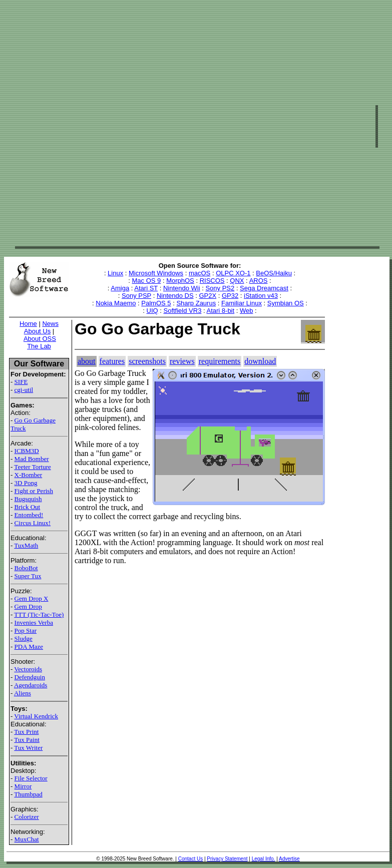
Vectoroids (28, 669)
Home (28, 324)
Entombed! (29, 515)
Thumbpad (28, 794)
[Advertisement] (121, 125)
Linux (115, 273)
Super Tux (28, 576)
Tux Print (26, 732)
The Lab (39, 346)
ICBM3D (27, 451)
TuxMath (26, 545)
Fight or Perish (34, 491)
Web (247, 311)
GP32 (230, 296)
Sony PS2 (220, 288)
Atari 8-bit (220, 311)
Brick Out (28, 507)
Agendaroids (31, 685)
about (87, 361)
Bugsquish (28, 499)
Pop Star (26, 630)
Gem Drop (28, 606)
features (112, 361)
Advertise (289, 859)
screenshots (147, 361)
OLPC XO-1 (233, 273)
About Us (37, 331)
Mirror (23, 786)
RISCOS (212, 281)
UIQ (152, 311)
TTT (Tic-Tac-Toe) (39, 614)
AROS (259, 281)
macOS (200, 273)
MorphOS (180, 281)
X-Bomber (29, 475)
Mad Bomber (32, 459)
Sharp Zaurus (196, 303)
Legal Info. (264, 859)
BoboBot (26, 568)
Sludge (24, 638)
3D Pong (26, 483)
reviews (182, 361)
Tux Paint (27, 740)
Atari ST (146, 288)
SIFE (21, 382)
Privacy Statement (227, 859)
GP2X (208, 296)
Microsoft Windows (156, 273)
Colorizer (27, 817)
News (50, 324)
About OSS (40, 339)
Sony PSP (136, 296)
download (260, 361)
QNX (237, 281)
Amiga (120, 288)
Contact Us (190, 859)
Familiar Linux (242, 303)
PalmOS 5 (156, 303)
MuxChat (27, 839)
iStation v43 (261, 296)
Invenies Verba (34, 622)
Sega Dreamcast (264, 288)
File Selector (31, 778)
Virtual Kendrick (36, 716)
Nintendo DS (175, 296)
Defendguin (30, 677)
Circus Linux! (33, 523)
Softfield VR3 (182, 311)
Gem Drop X (32, 598)
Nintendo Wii (182, 288)
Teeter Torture (32, 467)
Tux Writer (28, 748)
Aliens (23, 693)
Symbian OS (286, 303)
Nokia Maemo (116, 303)
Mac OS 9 (147, 281)
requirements (220, 361)
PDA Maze (29, 646)
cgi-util (24, 390)
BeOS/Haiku (274, 273)
